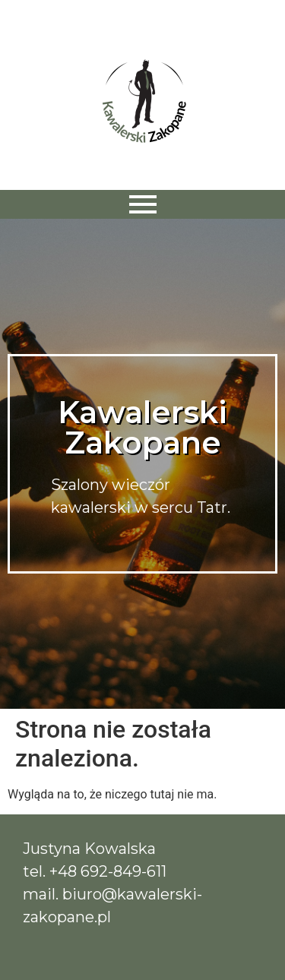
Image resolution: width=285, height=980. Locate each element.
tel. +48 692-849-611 (95, 871)
